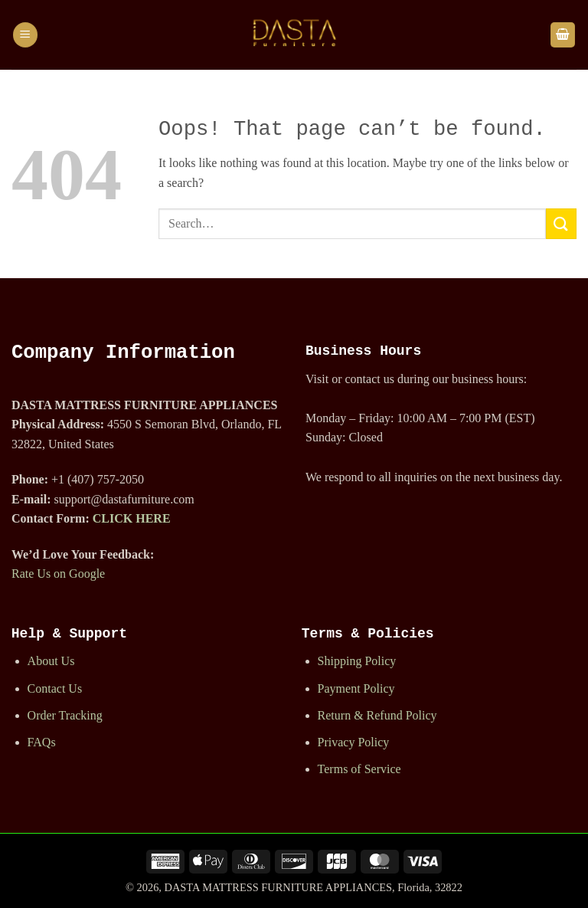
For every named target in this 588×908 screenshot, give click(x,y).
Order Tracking (65, 715)
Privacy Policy (354, 742)
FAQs (42, 742)
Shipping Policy (357, 661)
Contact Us (55, 688)
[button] (25, 35)
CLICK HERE (132, 518)
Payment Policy (356, 688)
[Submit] (561, 223)
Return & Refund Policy (377, 715)
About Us (51, 661)
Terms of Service (359, 769)
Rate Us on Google (58, 574)
